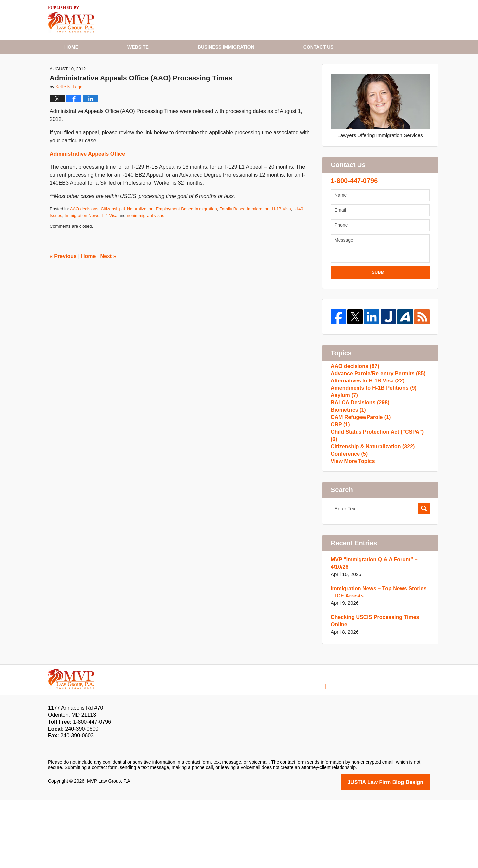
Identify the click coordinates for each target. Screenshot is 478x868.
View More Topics (351, 529)
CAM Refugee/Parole (359, 475)
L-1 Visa (109, 249)
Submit (380, 306)
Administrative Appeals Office (87, 187)
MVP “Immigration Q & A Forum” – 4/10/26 (371, 632)
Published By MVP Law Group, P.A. (379, 20)
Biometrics (347, 465)
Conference (348, 518)
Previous (63, 289)
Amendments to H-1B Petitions (371, 433)
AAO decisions (84, 242)
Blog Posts (418, 749)
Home (71, 47)
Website (138, 47)
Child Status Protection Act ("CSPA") (378, 497)
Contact (319, 47)
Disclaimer (354, 749)
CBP (340, 486)
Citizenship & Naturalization (127, 242)
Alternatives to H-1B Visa (365, 422)
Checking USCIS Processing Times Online (372, 690)
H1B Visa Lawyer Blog (71, 19)
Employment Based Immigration (186, 242)
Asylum (343, 443)
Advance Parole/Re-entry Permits (375, 412)
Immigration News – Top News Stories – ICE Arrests (378, 661)
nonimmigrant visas (145, 249)
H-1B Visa (281, 242)
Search (424, 578)
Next (108, 289)
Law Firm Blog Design (398, 851)
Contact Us (386, 749)
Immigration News (82, 249)
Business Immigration (226, 47)
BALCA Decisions (358, 454)
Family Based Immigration (244, 242)
